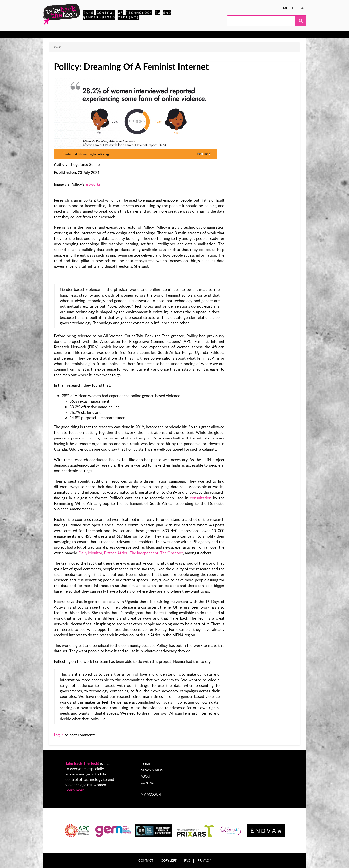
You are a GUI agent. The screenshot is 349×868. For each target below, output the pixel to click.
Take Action (88, 34)
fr (294, 8)
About (174, 34)
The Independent (144, 553)
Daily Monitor (90, 553)
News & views (150, 34)
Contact (148, 783)
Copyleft (169, 861)
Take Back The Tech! (82, 763)
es (302, 8)
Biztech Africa (116, 553)
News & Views (153, 770)
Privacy (204, 861)
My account (152, 794)
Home (57, 47)
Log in (59, 735)
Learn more (75, 790)
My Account (195, 34)
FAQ (187, 861)
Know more (62, 34)
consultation (201, 498)
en (285, 8)
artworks (93, 184)
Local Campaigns (118, 34)
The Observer (172, 553)
